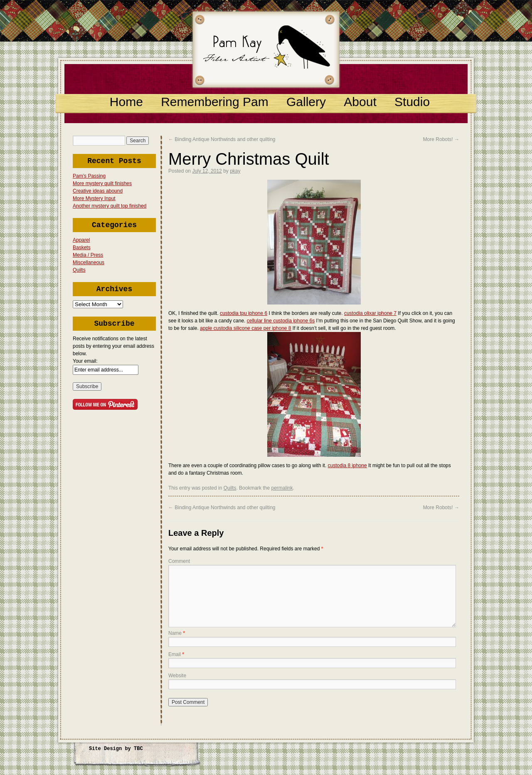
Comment (179, 561)
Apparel (81, 240)
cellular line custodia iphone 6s (281, 321)
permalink (282, 488)
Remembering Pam (214, 102)
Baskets (82, 248)
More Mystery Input (94, 198)
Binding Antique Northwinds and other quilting (222, 139)
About (360, 102)
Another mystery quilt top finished (110, 206)
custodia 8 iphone (347, 465)
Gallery (306, 102)
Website (177, 676)
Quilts (79, 270)
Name (177, 633)
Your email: (85, 361)
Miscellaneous (89, 262)
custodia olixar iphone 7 (370, 313)
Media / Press (88, 255)
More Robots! (441, 139)
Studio (412, 102)
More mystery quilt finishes (102, 183)
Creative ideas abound (98, 191)
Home (126, 102)
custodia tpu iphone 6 (244, 313)
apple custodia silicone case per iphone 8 (245, 328)
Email (176, 654)
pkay (235, 171)
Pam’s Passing (89, 176)
